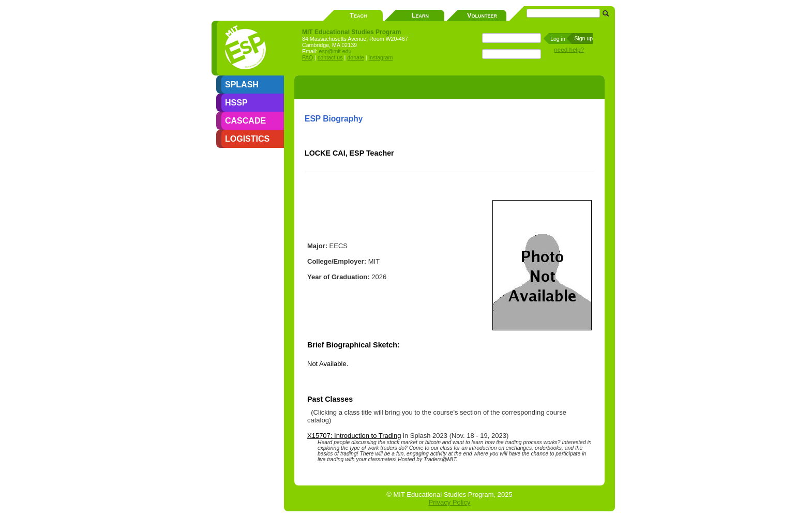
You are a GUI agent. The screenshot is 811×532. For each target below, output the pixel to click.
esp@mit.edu (335, 51)
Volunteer (482, 15)
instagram (381, 57)
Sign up (583, 38)
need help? (569, 49)
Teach (358, 15)
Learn (420, 15)
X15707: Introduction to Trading (354, 436)
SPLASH (242, 85)
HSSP (236, 103)
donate (356, 57)
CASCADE (245, 121)
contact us (330, 57)
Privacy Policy (450, 502)
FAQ (307, 57)
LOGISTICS (247, 139)
